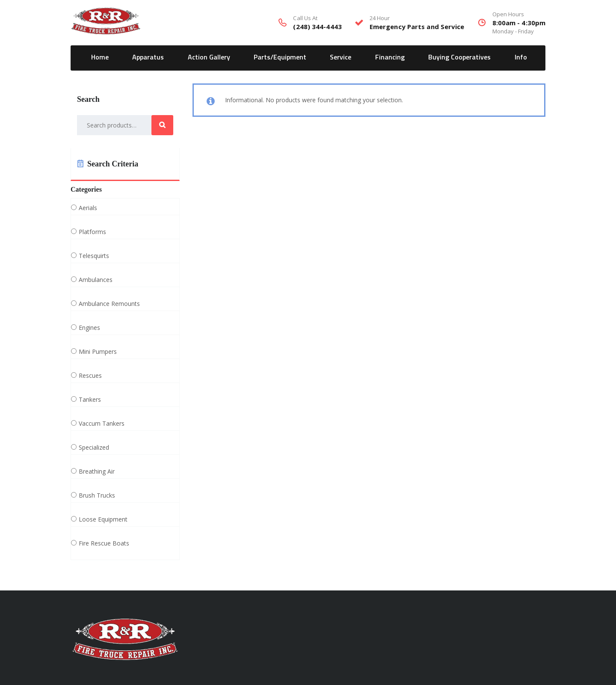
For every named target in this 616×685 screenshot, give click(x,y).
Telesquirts (94, 256)
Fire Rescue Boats (104, 543)
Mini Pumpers (98, 352)
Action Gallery (209, 57)
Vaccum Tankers (102, 424)
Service (341, 57)
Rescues (90, 376)
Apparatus (148, 57)
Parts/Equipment (280, 57)
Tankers (90, 400)
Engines (89, 328)
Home (100, 57)
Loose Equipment (103, 519)
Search (162, 125)
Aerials (88, 208)
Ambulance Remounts (109, 304)
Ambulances (96, 280)
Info (521, 57)
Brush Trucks (97, 495)
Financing (390, 57)
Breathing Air (97, 471)
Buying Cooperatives (459, 57)
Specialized (94, 448)
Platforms (92, 232)
